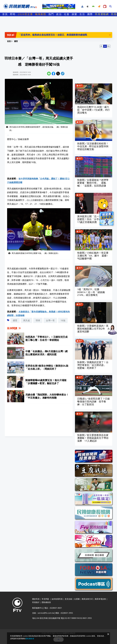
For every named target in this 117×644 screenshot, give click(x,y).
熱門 (51, 15)
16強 (63, 320)
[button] (110, 35)
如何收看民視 (57, 599)
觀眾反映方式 (87, 599)
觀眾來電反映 (100, 599)
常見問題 (46, 599)
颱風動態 (41, 15)
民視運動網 (102, 15)
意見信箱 (68, 599)
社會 (67, 15)
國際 (90, 15)
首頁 (5, 15)
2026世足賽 (25, 15)
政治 (59, 15)
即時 (13, 15)
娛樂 (74, 15)
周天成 (26, 320)
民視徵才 (36, 602)
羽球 (38, 320)
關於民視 (36, 599)
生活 (82, 15)
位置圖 (77, 599)
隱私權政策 (46, 602)
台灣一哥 (50, 320)
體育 (15, 320)
